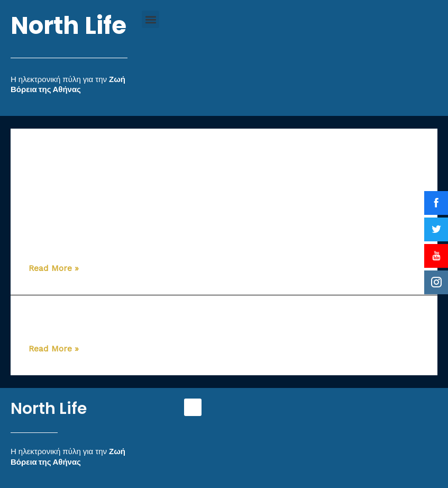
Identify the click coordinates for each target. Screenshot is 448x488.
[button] (150, 19)
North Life (68, 26)
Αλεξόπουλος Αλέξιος (99, 318)
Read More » (54, 268)
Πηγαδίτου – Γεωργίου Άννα (120, 238)
